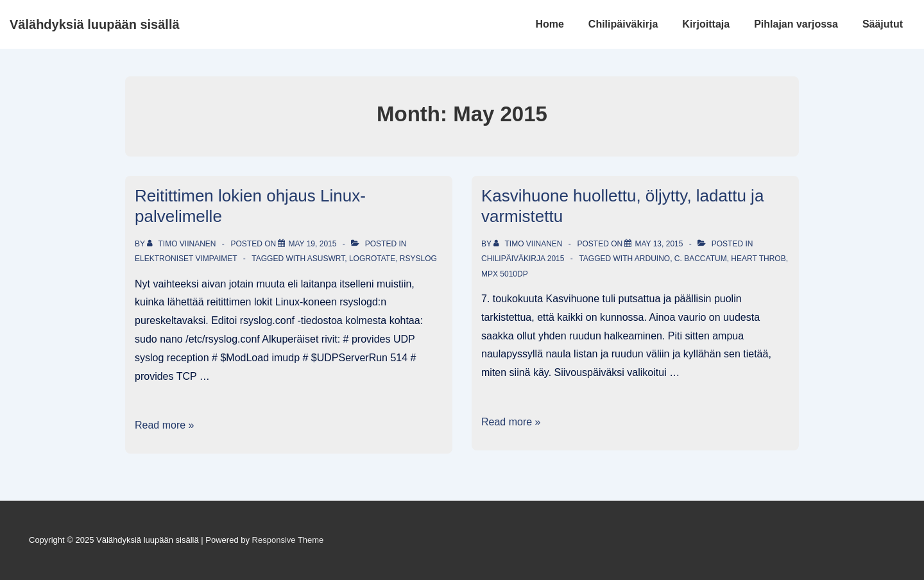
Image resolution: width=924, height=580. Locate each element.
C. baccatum (701, 259)
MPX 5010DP (505, 274)
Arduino (652, 259)
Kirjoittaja (706, 24)
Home (549, 24)
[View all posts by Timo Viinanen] (183, 244)
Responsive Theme (288, 540)
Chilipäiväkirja (623, 24)
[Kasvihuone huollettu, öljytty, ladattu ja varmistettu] (659, 244)
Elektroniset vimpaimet (186, 259)
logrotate (372, 259)
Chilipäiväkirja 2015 (523, 259)
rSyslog (418, 259)
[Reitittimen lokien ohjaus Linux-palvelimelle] (312, 244)
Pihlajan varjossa (796, 24)
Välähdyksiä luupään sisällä (95, 24)
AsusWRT (326, 259)
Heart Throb (758, 259)
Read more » (165, 425)
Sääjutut (883, 24)
